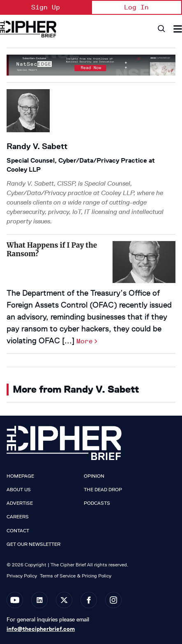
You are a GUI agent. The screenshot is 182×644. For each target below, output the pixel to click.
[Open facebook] (89, 600)
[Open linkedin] (39, 600)
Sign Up (46, 7)
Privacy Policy (22, 576)
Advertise (20, 503)
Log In (136, 7)
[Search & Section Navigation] (178, 29)
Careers (18, 517)
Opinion (94, 476)
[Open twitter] (64, 600)
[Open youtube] (15, 600)
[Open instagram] (113, 600)
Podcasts (97, 503)
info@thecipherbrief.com (41, 629)
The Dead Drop (103, 490)
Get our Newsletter (33, 544)
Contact (18, 531)
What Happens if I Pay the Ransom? (52, 249)
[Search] (161, 29)
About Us (19, 490)
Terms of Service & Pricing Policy (76, 576)
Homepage (20, 476)
